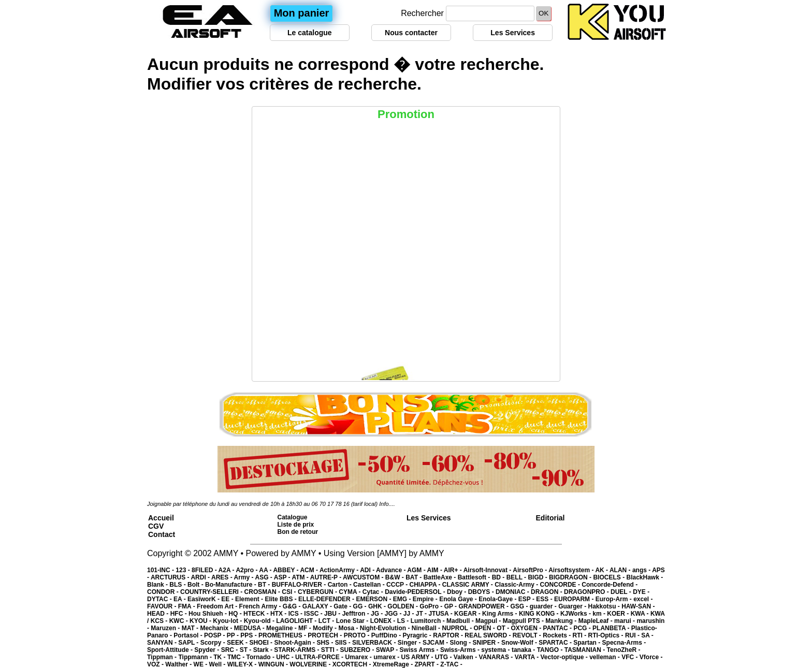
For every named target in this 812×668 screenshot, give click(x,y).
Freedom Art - (218, 606)
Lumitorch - (429, 621)
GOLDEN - (403, 606)
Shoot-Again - (295, 643)
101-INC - (161, 570)
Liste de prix (296, 525)
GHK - (378, 606)
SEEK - (238, 643)
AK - (602, 570)
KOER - (619, 614)
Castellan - (370, 585)
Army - (245, 577)
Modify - (325, 628)
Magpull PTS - (524, 621)
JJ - (410, 614)
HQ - (236, 614)
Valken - (466, 657)
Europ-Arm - (614, 599)
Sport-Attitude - (171, 650)
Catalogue (293, 517)
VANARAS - (497, 657)
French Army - (261, 606)
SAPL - (189, 643)
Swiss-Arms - (461, 650)
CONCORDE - (561, 585)
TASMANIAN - (586, 650)
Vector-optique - (565, 657)
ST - (247, 650)
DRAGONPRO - (587, 592)
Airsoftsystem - (572, 570)
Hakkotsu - (605, 606)
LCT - (327, 621)
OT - (504, 628)
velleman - (605, 657)
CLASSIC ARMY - (468, 585)
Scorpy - (214, 643)
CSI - (290, 592)
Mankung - (562, 621)
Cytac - (374, 592)
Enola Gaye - (459, 599)
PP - (234, 635)
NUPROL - (458, 628)
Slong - (461, 643)
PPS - (249, 635)
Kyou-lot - (228, 621)
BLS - (178, 585)
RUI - (633, 635)
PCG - (583, 628)
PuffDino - (387, 635)
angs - (642, 570)
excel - (643, 599)
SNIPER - (487, 643)
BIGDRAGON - (571, 577)
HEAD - (159, 614)
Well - (218, 664)
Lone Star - (353, 621)
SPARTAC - (556, 643)
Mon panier (302, 13)
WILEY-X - (243, 664)
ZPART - (428, 664)
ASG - (264, 577)
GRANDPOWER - (484, 606)
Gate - (343, 606)
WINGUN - (274, 664)
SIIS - (344, 643)
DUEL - (622, 592)
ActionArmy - (340, 570)
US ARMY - (418, 657)
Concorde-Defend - (610, 585)
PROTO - (358, 635)
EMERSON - (374, 599)
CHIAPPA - (426, 585)
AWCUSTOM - (364, 577)
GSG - (520, 606)
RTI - (581, 635)
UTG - (444, 657)
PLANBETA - (612, 628)
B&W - (395, 577)
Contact (162, 534)
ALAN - (621, 570)
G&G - (293, 606)
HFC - (179, 614)
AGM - (417, 570)
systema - (496, 650)
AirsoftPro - (531, 570)
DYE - (641, 592)
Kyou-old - (260, 621)
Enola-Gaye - (498, 599)
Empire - (426, 599)
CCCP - (398, 585)
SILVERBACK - (375, 643)
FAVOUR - (163, 606)
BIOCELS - (610, 577)
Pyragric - (418, 635)
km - (600, 614)
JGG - (394, 614)
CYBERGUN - (318, 592)
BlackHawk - (644, 577)
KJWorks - (576, 614)
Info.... (387, 504)
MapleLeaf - (596, 621)
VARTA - (528, 657)
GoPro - (432, 606)
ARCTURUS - (171, 577)
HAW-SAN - (638, 606)
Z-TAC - (451, 664)
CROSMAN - (263, 592)
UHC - (286, 657)
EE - (228, 599)
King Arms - (501, 614)
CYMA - (351, 592)
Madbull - (461, 621)
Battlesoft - (475, 577)
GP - (452, 606)
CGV (156, 526)
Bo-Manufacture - (231, 585)
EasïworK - (204, 599)
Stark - (264, 650)
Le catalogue (310, 33)
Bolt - (196, 585)
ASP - (283, 577)
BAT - (414, 577)
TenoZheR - (624, 650)
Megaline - (282, 628)
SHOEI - (262, 643)
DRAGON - (547, 592)
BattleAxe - (441, 577)
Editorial (550, 518)
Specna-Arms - (624, 643)
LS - (404, 621)
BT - (265, 585)
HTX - (279, 614)
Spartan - (588, 643)
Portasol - (189, 635)
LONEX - (384, 621)
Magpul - (489, 621)
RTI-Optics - (607, 635)
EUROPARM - (575, 599)
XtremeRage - (394, 664)
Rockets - (557, 635)
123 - (184, 570)
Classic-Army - (517, 585)
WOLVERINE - (311, 664)
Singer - (410, 643)
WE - (201, 664)
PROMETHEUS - (283, 635)
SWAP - (388, 650)
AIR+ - (454, 570)
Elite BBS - (281, 599)
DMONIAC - (513, 592)
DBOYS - (482, 592)
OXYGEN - (527, 628)
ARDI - (201, 577)
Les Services (513, 33)
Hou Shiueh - (208, 614)
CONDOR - (164, 592)
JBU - (333, 614)
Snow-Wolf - (520, 643)
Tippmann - (196, 657)
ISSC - (314, 614)
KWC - (179, 621)
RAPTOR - (449, 635)
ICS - (296, 614)
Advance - (392, 570)
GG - (361, 606)
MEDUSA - (250, 628)
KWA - (641, 614)
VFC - (630, 657)
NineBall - (427, 628)
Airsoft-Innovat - (488, 570)
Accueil (161, 518)
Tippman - (163, 657)
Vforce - (651, 657)
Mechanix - (217, 628)
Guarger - (573, 606)
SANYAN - (163, 643)
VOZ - (156, 664)
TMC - (237, 657)
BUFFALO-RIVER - (300, 585)
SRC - (230, 650)
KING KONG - (540, 614)
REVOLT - (528, 635)
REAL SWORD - (488, 635)
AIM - (436, 570)
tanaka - (524, 650)
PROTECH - (325, 635)
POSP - (215, 635)
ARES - (223, 577)
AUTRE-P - (327, 577)
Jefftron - (357, 614)
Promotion (406, 114)
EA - (180, 599)
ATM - (301, 577)
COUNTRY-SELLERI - (212, 592)
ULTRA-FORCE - (320, 657)
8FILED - (205, 570)
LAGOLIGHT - (297, 621)
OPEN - (485, 628)
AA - (266, 570)
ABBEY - (286, 570)
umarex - (387, 657)
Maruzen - (166, 628)
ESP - (527, 599)
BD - (499, 577)
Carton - (340, 585)
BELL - (517, 577)
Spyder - (207, 650)
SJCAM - (436, 643)
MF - (306, 628)
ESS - (545, 599)
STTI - (331, 650)
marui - (625, 621)
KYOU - (201, 621)
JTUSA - (441, 614)
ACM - (310, 570)
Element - (250, 599)
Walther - (179, 664)
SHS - (325, 643)
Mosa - (349, 628)
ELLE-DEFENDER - (327, 599)
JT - (422, 614)
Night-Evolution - (386, 628)
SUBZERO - (358, 650)
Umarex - (359, 657)
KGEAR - (468, 614)
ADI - (368, 570)
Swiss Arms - (420, 650)
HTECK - (257, 614)
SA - (647, 635)
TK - (220, 657)
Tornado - (262, 657)
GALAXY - (318, 606)
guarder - (544, 606)
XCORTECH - (353, 664)
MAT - (191, 628)
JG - (378, 614)
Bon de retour (298, 532)
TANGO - (551, 650)
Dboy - (458, 592)
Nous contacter (411, 33)
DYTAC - (160, 599)
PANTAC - (559, 628)
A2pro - (247, 570)
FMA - (187, 606)
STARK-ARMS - (297, 650)
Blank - (158, 585)
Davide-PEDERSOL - (416, 592)
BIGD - (538, 577)
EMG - (403, 599)
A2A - (227, 570)
